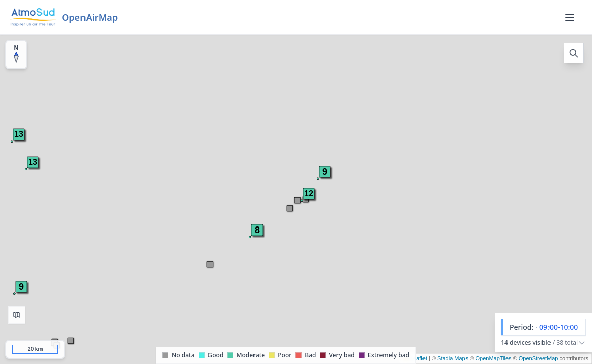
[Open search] (574, 53)
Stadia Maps (453, 358)
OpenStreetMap (538, 358)
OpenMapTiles (493, 358)
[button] (33, 162)
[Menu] (570, 17)
